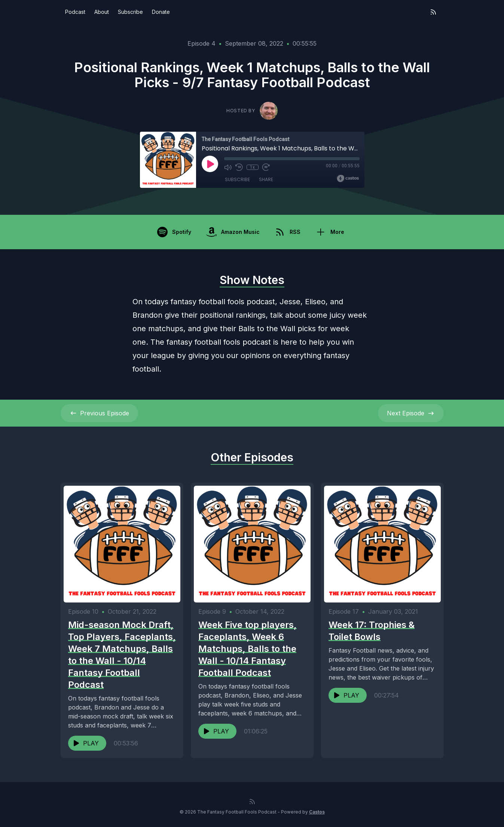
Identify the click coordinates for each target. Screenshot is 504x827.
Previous (99, 413)
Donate (161, 12)
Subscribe (130, 12)
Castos (317, 812)
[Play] (210, 164)
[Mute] (228, 167)
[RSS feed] (433, 12)
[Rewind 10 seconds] (239, 167)
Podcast (75, 12)
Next (411, 413)
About (102, 12)
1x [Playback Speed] (252, 167)
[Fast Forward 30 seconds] (266, 167)
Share (266, 179)
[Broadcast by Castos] (348, 178)
